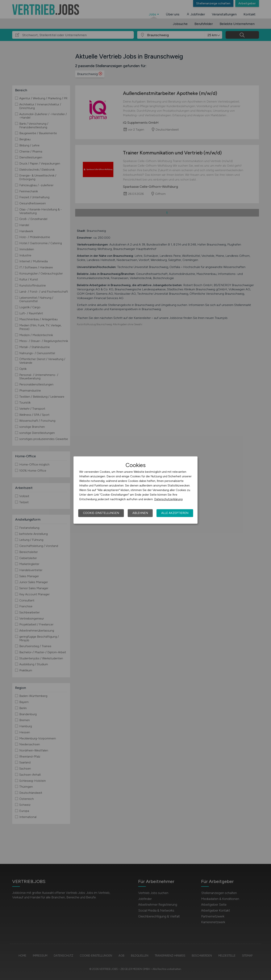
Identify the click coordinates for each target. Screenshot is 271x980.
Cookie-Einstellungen (101, 513)
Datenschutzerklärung (168, 499)
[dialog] (135, 490)
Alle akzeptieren (175, 513)
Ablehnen (140, 513)
